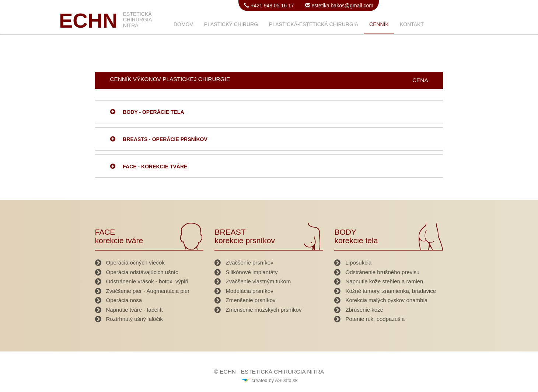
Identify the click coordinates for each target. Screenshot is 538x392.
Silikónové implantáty (251, 272)
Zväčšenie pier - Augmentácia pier (148, 291)
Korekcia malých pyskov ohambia (386, 300)
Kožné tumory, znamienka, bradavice (391, 291)
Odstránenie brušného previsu (382, 272)
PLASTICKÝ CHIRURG (231, 24)
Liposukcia (358, 262)
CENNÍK (379, 24)
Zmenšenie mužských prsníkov (263, 310)
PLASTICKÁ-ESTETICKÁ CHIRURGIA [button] (314, 24)
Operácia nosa (124, 300)
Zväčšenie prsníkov (249, 262)
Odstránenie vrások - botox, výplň (147, 281)
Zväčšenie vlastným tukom (258, 281)
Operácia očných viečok (135, 262)
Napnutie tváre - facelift (134, 310)
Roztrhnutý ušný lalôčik (134, 319)
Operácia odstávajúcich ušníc (142, 272)
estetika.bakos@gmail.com (342, 6)
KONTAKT (412, 24)
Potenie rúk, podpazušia (375, 319)
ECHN (88, 21)
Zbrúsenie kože (364, 310)
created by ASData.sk (269, 380)
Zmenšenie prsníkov (250, 300)
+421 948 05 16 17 (271, 6)
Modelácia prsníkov (249, 291)
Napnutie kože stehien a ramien (384, 281)
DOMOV (183, 24)
